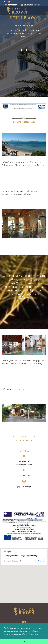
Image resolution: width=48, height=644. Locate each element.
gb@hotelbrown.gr (32, 5)
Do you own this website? (13, 561)
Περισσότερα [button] (35, 634)
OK (39, 561)
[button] (24, 50)
